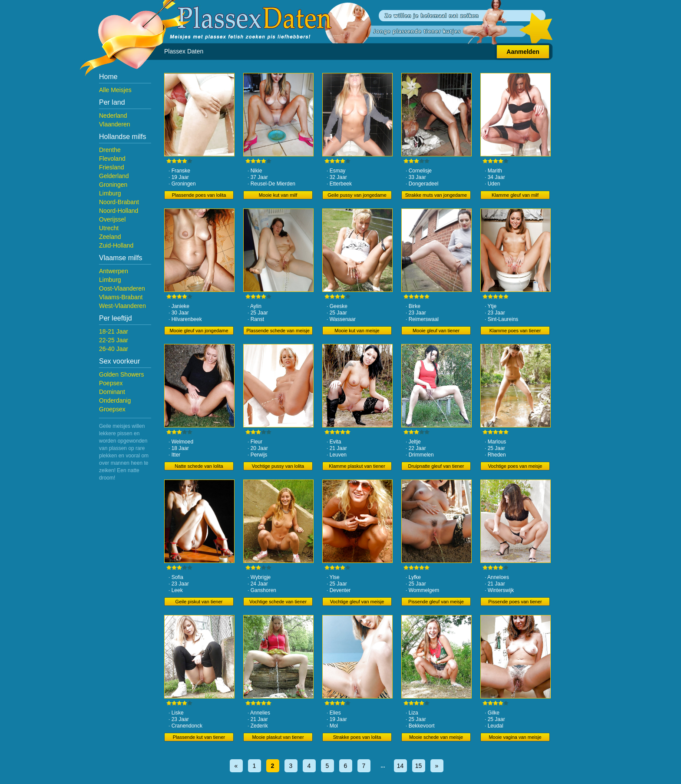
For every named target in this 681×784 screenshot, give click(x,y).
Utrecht (109, 228)
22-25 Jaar (114, 340)
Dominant (112, 392)
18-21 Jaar (114, 331)
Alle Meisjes (115, 90)
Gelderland (114, 176)
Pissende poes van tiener (515, 602)
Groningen (113, 185)
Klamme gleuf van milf (515, 195)
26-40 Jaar (114, 349)
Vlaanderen (115, 124)
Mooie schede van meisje (436, 737)
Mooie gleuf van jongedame (199, 331)
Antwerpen (114, 271)
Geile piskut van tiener (199, 602)
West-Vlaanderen (122, 306)
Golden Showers (122, 374)
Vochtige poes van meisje (515, 466)
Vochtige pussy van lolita (278, 466)
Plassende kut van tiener (199, 737)
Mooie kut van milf (278, 195)
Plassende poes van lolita (199, 195)
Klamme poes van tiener (515, 331)
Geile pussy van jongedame (357, 195)
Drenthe (110, 150)
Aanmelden (523, 52)
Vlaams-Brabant (121, 297)
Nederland (113, 116)
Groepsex (112, 409)
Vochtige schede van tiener (278, 602)
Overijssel (112, 219)
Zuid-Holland (116, 245)
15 (419, 766)
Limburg (110, 193)
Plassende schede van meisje (278, 331)
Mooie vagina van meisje (515, 737)
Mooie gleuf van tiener (436, 331)
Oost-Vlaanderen (122, 288)
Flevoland (112, 159)
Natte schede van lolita (199, 466)
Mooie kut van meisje (357, 331)
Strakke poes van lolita (357, 737)
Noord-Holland (119, 211)
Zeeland (110, 237)
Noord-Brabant (119, 202)
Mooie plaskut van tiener (278, 737)
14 (400, 766)
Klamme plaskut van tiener (357, 466)
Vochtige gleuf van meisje (357, 602)
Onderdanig (115, 400)
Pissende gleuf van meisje (436, 602)
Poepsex (111, 383)
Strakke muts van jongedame (436, 195)
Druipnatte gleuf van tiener (436, 466)
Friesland (112, 167)
